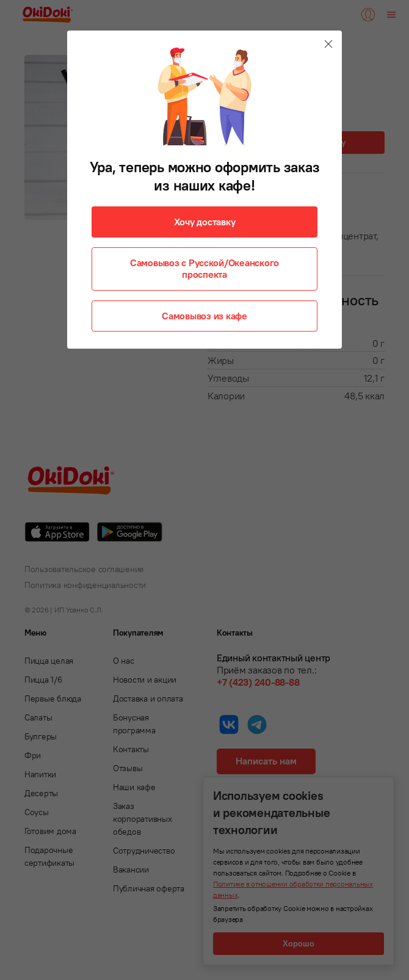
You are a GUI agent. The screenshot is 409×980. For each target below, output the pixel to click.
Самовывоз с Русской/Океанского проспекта (204, 268)
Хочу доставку (205, 222)
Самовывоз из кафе (204, 316)
